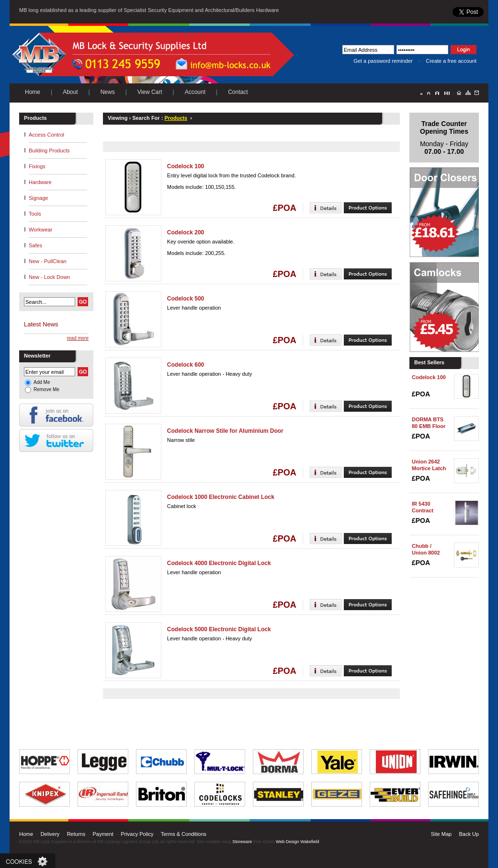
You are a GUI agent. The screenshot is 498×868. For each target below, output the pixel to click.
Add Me (42, 382)
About (70, 92)
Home (33, 92)
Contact (238, 92)
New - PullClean (48, 261)
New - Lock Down (49, 277)
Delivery (50, 834)
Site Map (441, 834)
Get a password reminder (383, 61)
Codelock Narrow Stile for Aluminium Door (225, 431)
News (108, 92)
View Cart (150, 92)
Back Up (469, 834)
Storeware (242, 842)
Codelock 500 (186, 299)
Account (195, 92)
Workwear (40, 230)
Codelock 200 (186, 232)
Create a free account (451, 61)
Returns (76, 834)
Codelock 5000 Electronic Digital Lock (219, 629)
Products (176, 118)
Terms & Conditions (184, 834)
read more (78, 338)
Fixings (37, 166)
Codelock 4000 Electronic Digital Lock (219, 563)
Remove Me (46, 389)
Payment (103, 834)
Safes (35, 245)
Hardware (40, 182)
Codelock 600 (186, 365)
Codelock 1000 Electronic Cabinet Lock (221, 497)
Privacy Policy (137, 834)
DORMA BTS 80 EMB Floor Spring (429, 426)
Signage (38, 198)
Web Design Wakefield (298, 842)
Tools (35, 214)
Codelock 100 (186, 166)
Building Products (49, 150)
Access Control (46, 135)
